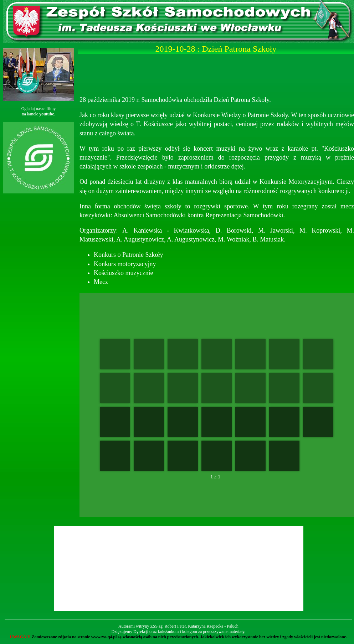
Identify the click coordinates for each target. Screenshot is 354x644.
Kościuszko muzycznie (123, 273)
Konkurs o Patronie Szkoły (128, 255)
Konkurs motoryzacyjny (125, 264)
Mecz (101, 282)
